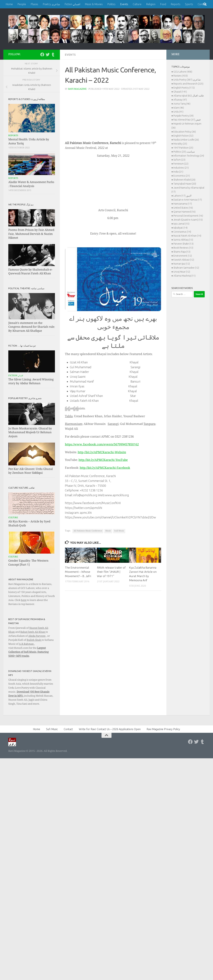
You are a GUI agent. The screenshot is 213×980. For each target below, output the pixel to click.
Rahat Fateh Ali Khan (33, 632)
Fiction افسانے (72, 4)
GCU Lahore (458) (183, 72)
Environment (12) (183, 256)
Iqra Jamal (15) (181, 224)
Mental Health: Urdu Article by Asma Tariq (29, 142)
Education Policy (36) (185, 132)
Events (124, 4)
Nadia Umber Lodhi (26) (186, 140)
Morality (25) (180, 144)
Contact (68, 729)
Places (34, 4)
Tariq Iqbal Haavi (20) (185, 184)
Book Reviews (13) (183, 248)
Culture (137, 4)
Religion (151, 4)
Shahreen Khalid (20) (184, 180)
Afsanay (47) (180, 100)
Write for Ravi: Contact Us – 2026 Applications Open (110, 729)
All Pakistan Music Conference (88, 531)
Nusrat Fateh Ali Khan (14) (187, 236)
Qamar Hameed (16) (184, 212)
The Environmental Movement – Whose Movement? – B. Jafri (78, 572)
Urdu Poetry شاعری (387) (187, 80)
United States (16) (183, 208)
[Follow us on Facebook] (42, 55)
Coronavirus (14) (182, 232)
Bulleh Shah (34, 640)
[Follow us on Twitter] (48, 55)
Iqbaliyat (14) (180, 228)
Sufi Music (119, 531)
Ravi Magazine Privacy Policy (163, 729)
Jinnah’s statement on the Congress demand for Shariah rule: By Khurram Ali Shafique (32, 327)
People (22, 4)
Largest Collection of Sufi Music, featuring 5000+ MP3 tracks (28, 652)
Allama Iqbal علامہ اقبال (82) (189, 96)
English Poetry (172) (184, 88)
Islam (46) (179, 108)
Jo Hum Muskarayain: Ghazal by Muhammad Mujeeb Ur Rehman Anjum (30, 433)
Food (163, 4)
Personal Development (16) (188, 216)
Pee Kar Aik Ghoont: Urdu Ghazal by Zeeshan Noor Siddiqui (31, 471)
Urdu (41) (178, 112)
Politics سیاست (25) (184, 152)
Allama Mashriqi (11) (184, 276)
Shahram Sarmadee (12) (186, 268)
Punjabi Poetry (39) (183, 116)
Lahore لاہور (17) (182, 196)
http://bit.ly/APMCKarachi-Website (102, 453)
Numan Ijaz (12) (182, 264)
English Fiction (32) (183, 136)
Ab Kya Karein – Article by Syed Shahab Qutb (29, 524)
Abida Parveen (37, 636)
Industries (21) (181, 168)
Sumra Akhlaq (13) (183, 240)
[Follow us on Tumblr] (53, 55)
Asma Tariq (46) (182, 104)
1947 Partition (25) (183, 148)
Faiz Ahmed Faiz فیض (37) (187, 120)
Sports (189, 4)
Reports (176, 4)
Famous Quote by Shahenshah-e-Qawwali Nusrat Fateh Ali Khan (30, 272)
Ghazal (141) (180, 92)
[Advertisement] (113, 117)
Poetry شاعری (51, 4)
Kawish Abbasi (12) (184, 260)
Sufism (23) (179, 160)
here (24, 600)
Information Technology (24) (189, 156)
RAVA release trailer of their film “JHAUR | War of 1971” (111, 572)
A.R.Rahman (27, 644)
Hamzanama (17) (183, 204)
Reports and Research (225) (188, 84)
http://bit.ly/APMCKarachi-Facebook (105, 468)
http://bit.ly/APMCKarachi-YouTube (103, 460)
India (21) (178, 172)
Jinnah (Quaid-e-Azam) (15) (188, 220)
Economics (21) (182, 176)
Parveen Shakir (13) (183, 244)
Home (9, 4)
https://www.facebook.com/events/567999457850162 (102, 445)
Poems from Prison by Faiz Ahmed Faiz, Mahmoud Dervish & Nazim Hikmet (31, 234)
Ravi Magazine (77, 89)
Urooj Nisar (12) (182, 272)
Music (108, 531)
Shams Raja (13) (182, 252)
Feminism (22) (181, 164)
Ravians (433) (181, 76)
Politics (111, 4)
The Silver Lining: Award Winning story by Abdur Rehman (31, 382)
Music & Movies (94, 4)
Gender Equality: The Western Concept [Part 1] (28, 563)
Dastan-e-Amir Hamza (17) (188, 200)
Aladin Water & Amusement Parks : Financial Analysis (31, 184)
